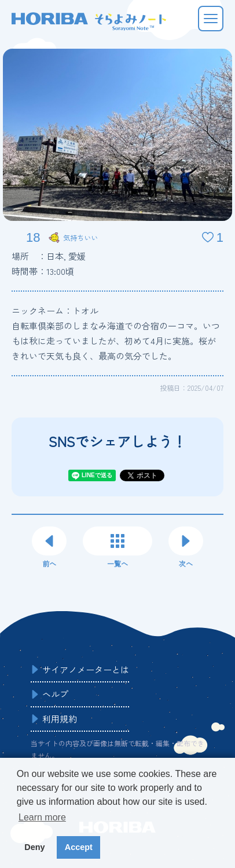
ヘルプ (55, 694)
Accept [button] (79, 847)
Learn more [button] (42, 817)
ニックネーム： (55, 310)
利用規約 (60, 719)
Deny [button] (34, 847)
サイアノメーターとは (86, 669)
